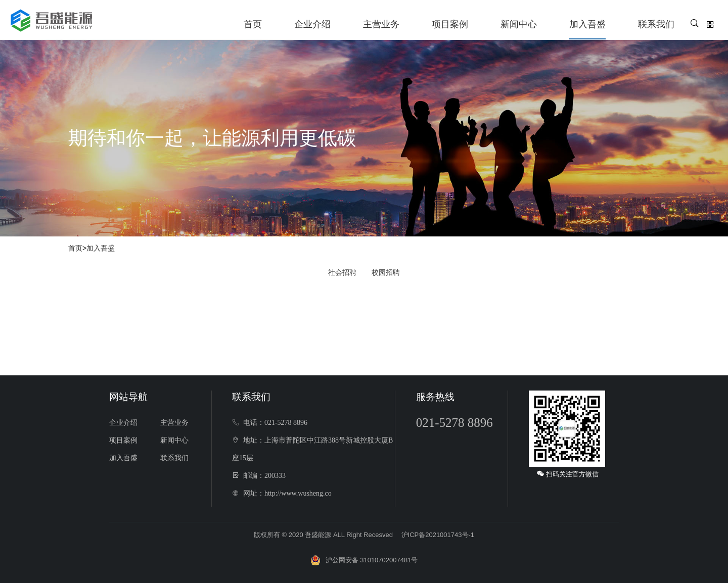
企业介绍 (312, 24)
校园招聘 (386, 272)
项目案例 (450, 24)
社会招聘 (342, 272)
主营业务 (381, 24)
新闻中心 (519, 24)
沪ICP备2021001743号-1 (438, 535)
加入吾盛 (587, 24)
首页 (253, 24)
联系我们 (656, 24)
